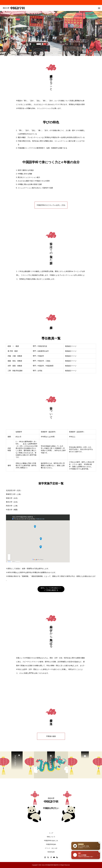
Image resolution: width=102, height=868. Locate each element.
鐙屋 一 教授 (13, 346)
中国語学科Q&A (51, 844)
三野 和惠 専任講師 (15, 371)
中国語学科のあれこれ (51, 841)
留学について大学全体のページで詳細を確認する (51, 589)
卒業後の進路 (51, 736)
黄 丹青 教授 (13, 351)
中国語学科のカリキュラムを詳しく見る (51, 205)
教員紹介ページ (71, 346)
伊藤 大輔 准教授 (15, 356)
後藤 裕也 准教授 (15, 361)
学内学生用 (51, 852)
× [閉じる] (100, 842)
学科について (51, 837)
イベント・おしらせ (52, 848)
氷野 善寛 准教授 (15, 366)
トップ (51, 833)
